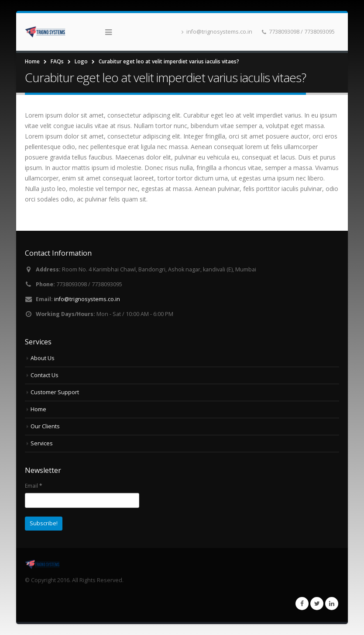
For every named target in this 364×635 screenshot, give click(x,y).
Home (38, 409)
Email (33, 486)
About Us (43, 358)
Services (42, 443)
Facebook (302, 604)
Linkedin (332, 604)
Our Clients (45, 426)
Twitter (317, 604)
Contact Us (45, 375)
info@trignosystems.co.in (217, 32)
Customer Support (55, 392)
